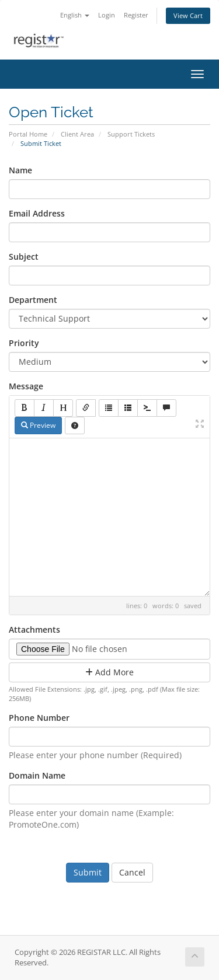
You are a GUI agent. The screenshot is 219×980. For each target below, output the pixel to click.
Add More (109, 672)
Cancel (132, 872)
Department (33, 300)
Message (26, 386)
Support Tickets (131, 134)
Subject (24, 257)
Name (20, 170)
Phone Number (39, 718)
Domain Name (37, 775)
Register (136, 15)
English (75, 15)
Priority (24, 343)
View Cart (188, 15)
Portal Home (28, 134)
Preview (38, 425)
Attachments (34, 629)
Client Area (77, 134)
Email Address (37, 213)
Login (107, 15)
